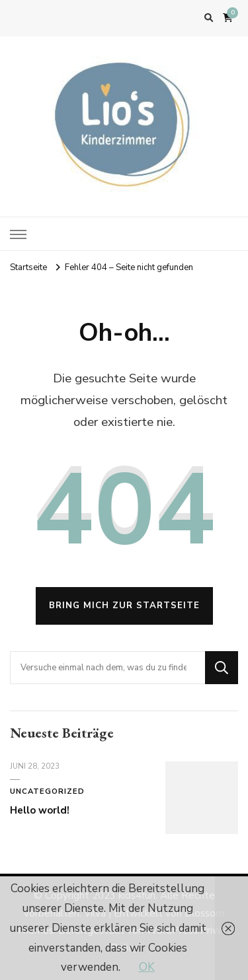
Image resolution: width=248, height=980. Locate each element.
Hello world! (40, 810)
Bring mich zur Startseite (124, 606)
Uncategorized (47, 791)
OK (147, 967)
